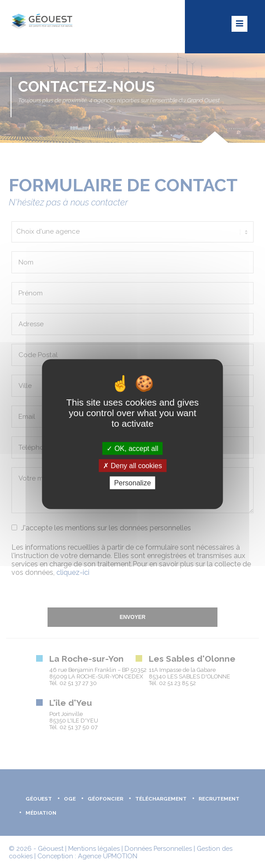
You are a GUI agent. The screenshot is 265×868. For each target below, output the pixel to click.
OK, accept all (132, 448)
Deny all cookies (132, 465)
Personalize (132, 483)
